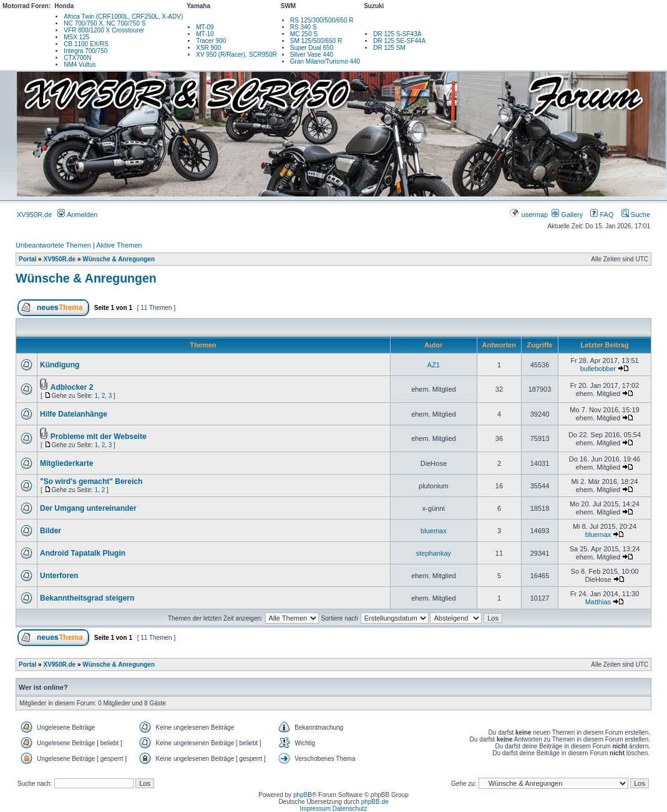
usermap (529, 215)
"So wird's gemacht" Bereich (91, 481)
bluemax (434, 531)
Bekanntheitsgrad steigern (87, 598)
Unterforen (59, 576)
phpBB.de (375, 802)
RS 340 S (304, 27)
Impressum (315, 809)
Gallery (567, 215)
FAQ (602, 215)
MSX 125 (76, 37)
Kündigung (60, 365)
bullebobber (598, 369)
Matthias (598, 602)
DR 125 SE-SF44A (399, 41)
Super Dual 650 (312, 48)
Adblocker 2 (72, 387)
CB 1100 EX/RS (86, 44)
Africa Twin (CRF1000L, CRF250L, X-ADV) (123, 17)
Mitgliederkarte (66, 463)
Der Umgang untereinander (88, 508)
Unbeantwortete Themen (53, 245)
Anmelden (77, 215)
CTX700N (77, 58)
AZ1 (434, 365)
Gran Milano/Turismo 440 (325, 61)
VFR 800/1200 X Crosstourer (104, 30)
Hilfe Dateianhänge (74, 414)
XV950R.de (34, 215)
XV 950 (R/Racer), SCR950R (236, 55)
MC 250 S (304, 34)
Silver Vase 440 (312, 55)
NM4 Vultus (80, 65)
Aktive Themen (119, 245)
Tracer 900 (211, 41)
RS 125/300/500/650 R (322, 20)
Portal (27, 259)
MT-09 (205, 27)
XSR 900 (208, 48)
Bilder (51, 531)
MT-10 (205, 34)
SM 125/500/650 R (316, 41)
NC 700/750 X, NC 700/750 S (105, 23)
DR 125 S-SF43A (397, 34)
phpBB (303, 795)
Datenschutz (350, 809)
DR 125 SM (389, 48)
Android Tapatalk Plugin (83, 553)
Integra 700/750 (85, 51)
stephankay (434, 553)
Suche (636, 215)
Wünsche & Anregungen (119, 259)
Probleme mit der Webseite (99, 437)
